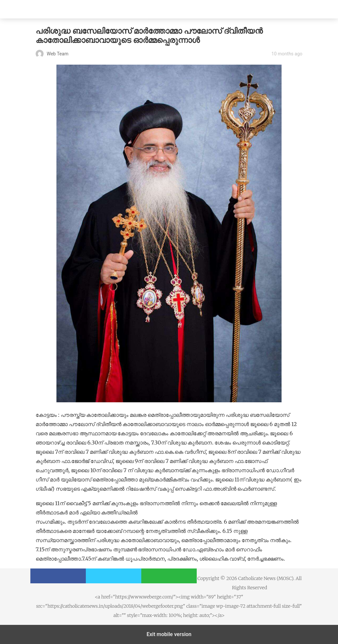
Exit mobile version (169, 634)
